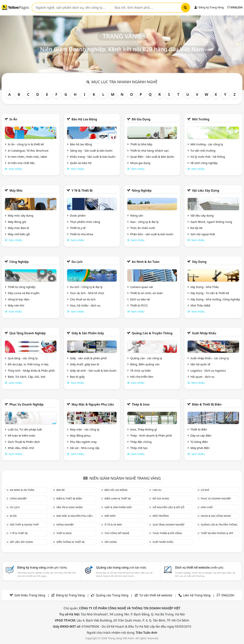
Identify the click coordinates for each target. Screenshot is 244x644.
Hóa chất (207, 507)
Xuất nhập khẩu (204, 333)
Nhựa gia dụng (140, 163)
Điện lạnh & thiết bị (118, 498)
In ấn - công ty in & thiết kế (26, 144)
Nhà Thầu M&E (200, 305)
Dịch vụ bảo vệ (140, 299)
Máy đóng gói (17, 222)
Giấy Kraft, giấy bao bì (85, 364)
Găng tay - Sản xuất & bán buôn (91, 150)
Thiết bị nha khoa (82, 234)
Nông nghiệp (142, 190)
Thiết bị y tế (78, 228)
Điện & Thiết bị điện (207, 404)
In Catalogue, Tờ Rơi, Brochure (28, 150)
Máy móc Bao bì (18, 228)
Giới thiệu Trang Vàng (30, 595)
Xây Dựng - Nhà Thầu (205, 287)
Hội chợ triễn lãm (142, 377)
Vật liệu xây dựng (206, 190)
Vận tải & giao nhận (69, 507)
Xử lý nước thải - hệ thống (208, 157)
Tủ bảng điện (199, 442)
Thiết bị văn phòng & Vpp (217, 533)
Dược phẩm (78, 215)
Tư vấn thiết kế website (156, 595)
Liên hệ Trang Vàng (197, 595)
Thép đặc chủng (141, 442)
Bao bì (61, 490)
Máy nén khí (16, 305)
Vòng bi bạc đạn (19, 299)
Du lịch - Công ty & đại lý (86, 287)
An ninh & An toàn (146, 262)
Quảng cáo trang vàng (121, 567)
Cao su (157, 490)
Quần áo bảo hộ (81, 163)
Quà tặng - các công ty (23, 358)
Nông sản (137, 215)
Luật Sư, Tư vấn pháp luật (25, 429)
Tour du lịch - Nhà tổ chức (87, 293)
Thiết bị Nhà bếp (141, 144)
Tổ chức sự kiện (141, 370)
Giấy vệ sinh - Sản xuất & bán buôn (93, 370)
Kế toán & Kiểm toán (22, 435)
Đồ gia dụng (141, 119)
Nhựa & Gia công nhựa (216, 516)
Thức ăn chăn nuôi (143, 228)
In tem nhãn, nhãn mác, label (27, 157)
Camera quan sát (142, 287)
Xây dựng (199, 262)
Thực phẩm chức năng (85, 222)
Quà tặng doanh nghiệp (27, 333)
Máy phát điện (200, 448)
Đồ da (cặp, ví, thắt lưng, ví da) (28, 364)
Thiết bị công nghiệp (22, 287)
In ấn (13, 119)
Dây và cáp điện (201, 435)
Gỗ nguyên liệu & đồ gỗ (169, 507)
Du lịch (77, 262)
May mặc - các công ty (85, 429)
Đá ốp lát (196, 228)
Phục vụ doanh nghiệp (26, 404)
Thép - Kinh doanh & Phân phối (151, 435)
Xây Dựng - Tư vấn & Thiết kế (210, 293)
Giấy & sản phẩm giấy (88, 333)
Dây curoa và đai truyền (24, 293)
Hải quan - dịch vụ (202, 377)
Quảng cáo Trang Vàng (112, 595)
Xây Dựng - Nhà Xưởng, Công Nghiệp (215, 299)
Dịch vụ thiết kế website (199, 567)
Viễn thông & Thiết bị (70, 542)
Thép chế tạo (139, 448)
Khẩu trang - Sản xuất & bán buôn (93, 157)
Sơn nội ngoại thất (203, 234)
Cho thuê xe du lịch (83, 299)
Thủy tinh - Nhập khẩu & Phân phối (31, 370)
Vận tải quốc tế (200, 364)
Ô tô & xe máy (113, 525)
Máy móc (16, 190)
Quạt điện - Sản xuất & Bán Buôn (152, 157)
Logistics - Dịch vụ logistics (208, 370)
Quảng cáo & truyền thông (152, 333)
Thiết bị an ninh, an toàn (146, 293)
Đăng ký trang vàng (42, 567)
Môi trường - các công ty (207, 144)
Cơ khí (205, 490)
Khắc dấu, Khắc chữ (21, 448)
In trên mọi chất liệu (21, 163)
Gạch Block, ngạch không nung (211, 222)
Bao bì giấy (77, 377)
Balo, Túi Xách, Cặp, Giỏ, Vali (27, 377)
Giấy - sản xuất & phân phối (88, 358)
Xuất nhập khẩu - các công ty (210, 358)
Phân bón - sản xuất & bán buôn (152, 234)
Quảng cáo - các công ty (146, 358)
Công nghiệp (19, 262)
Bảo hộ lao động (84, 119)
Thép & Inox (141, 404)
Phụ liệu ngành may (83, 442)
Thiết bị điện (199, 429)
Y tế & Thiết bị (82, 190)
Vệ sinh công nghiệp (204, 163)
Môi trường (201, 119)
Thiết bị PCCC (139, 305)
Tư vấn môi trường (203, 150)
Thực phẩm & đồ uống (167, 533)
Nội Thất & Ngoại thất (24, 525)
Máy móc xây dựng (21, 215)
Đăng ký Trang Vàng (209, 7)
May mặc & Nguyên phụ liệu (93, 404)
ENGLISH (235, 7)
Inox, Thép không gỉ (144, 429)
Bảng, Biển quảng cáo (145, 364)
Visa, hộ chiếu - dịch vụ (85, 305)
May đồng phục (80, 435)
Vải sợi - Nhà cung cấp (85, 448)
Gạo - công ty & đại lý (144, 222)
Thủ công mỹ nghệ (117, 533)
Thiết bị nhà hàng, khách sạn (149, 150)
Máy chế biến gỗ (19, 234)
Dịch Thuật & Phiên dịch (24, 442)
